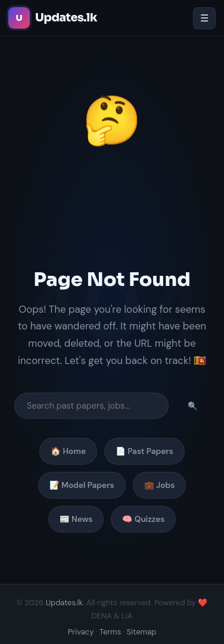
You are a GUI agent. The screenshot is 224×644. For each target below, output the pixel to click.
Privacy (81, 632)
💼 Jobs (160, 485)
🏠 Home (68, 451)
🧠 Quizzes (143, 519)
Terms (110, 632)
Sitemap (142, 632)
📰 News (76, 519)
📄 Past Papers (144, 451)
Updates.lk (64, 603)
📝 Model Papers (82, 485)
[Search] (91, 406)
